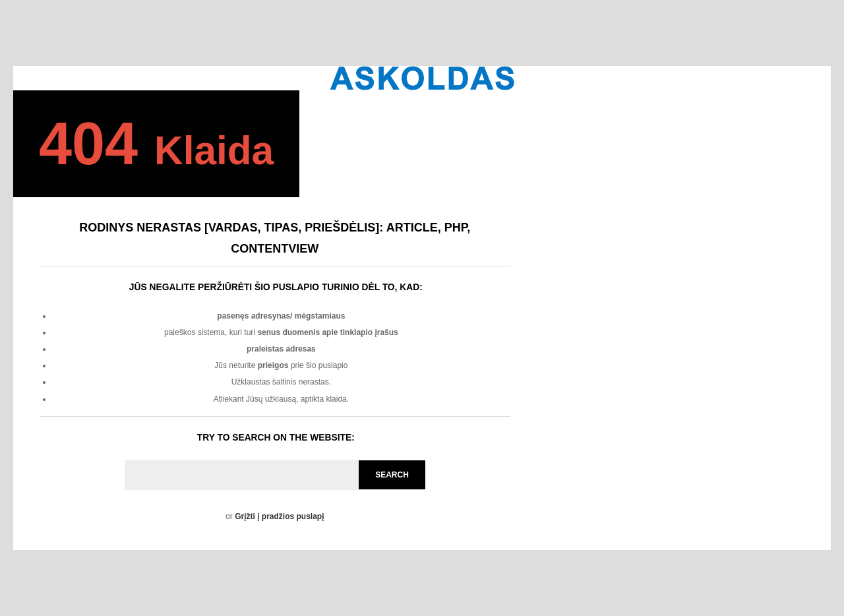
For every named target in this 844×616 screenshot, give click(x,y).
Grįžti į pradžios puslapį (279, 516)
